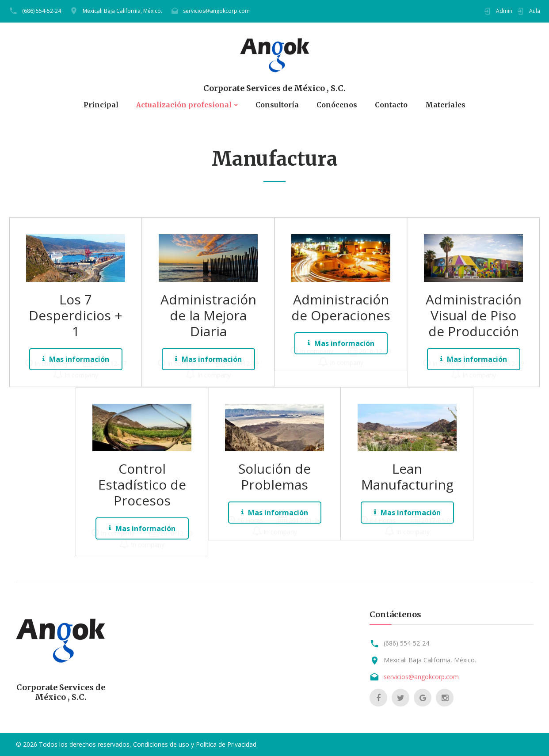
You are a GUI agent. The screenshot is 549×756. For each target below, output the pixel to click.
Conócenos (337, 105)
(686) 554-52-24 (42, 11)
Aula (535, 11)
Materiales (447, 105)
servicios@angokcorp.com (216, 11)
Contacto (392, 105)
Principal (99, 105)
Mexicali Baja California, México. (122, 11)
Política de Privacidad (226, 744)
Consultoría (277, 105)
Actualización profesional (183, 105)
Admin (504, 11)
